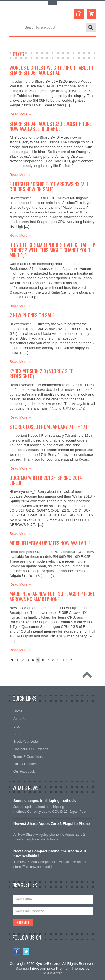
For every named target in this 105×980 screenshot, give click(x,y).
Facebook (17, 952)
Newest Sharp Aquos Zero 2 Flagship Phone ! (52, 826)
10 (64, 660)
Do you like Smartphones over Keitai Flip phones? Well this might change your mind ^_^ (52, 250)
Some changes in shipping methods (45, 801)
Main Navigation (14, 28)
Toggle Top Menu (53, 3)
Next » (72, 660)
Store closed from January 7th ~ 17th (50, 427)
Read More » (20, 114)
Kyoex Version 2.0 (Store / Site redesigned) (41, 373)
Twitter (26, 952)
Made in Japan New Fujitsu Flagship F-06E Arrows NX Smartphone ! (52, 596)
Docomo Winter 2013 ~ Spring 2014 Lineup (46, 480)
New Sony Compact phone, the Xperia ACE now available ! (51, 853)
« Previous (12, 660)
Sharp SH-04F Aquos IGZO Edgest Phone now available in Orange (51, 126)
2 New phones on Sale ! (33, 315)
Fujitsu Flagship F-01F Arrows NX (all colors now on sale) (49, 186)
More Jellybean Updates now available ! (51, 543)
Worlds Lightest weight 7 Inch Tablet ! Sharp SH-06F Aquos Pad (51, 70)
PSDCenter (53, 973)
